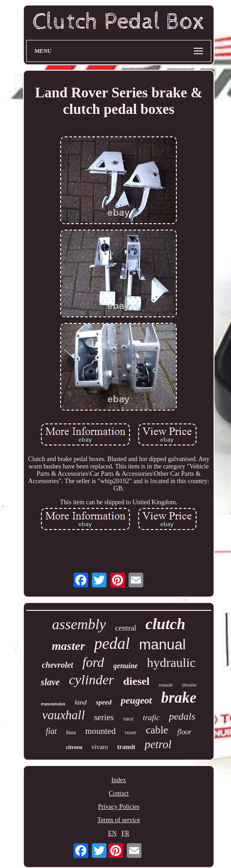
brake (179, 698)
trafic (151, 718)
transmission (53, 704)
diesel (136, 681)
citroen (74, 747)
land (81, 702)
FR (126, 833)
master (68, 646)
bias (71, 732)
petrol (158, 744)
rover (131, 733)
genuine (126, 666)
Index (119, 780)
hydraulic (171, 662)
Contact (119, 793)
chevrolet (57, 665)
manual (163, 645)
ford (93, 662)
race (128, 719)
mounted (100, 731)
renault (166, 685)
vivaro (100, 747)
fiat (51, 731)
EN (112, 833)
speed (104, 702)
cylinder (91, 679)
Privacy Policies (119, 807)
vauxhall (64, 715)
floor (184, 732)
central (126, 628)
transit (126, 747)
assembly (79, 624)
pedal (112, 644)
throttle (189, 685)
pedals (182, 716)
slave (50, 682)
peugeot (136, 700)
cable (157, 730)
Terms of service (119, 820)
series (104, 717)
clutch (166, 624)
